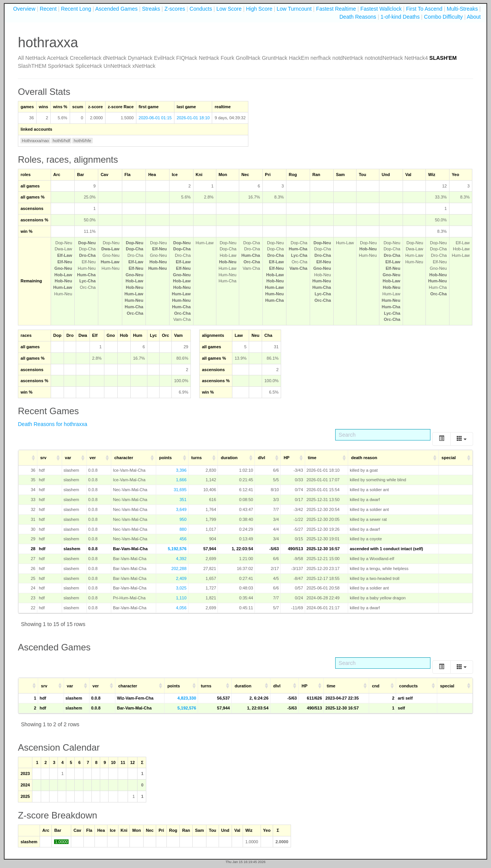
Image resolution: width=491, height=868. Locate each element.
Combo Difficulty (443, 17)
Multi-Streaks (462, 9)
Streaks (151, 9)
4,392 (181, 559)
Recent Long (76, 9)
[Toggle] (441, 439)
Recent (48, 9)
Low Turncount (294, 9)
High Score (259, 9)
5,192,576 (177, 549)
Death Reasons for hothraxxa (53, 424)
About (474, 17)
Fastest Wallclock (381, 9)
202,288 (179, 569)
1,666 (181, 480)
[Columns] (462, 439)
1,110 (181, 598)
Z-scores (175, 9)
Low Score (229, 9)
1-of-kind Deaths (400, 17)
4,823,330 (187, 698)
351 (183, 500)
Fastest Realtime (336, 9)
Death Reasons (358, 17)
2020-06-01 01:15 (155, 118)
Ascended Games (116, 9)
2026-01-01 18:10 (193, 118)
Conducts (201, 9)
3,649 (181, 509)
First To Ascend (424, 9)
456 (183, 539)
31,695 (180, 490)
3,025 (181, 588)
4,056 (181, 608)
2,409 (181, 578)
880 (183, 529)
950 (183, 519)
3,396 (181, 470)
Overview (24, 9)
